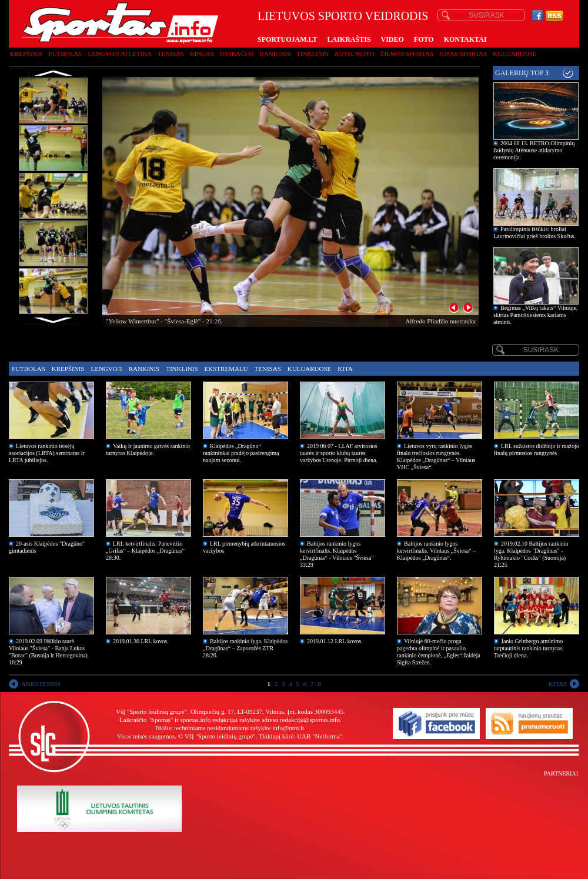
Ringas (202, 54)
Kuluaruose (515, 54)
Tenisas (171, 54)
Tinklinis (312, 54)
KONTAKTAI (465, 39)
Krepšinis (26, 54)
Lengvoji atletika (119, 54)
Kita (345, 369)
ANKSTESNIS (41, 684)
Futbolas (66, 54)
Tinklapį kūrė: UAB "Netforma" (300, 736)
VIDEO (392, 39)
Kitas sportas (463, 54)
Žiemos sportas (407, 54)
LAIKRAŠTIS (349, 39)
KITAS (557, 684)
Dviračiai (237, 54)
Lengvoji (106, 369)
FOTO (424, 39)
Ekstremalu (226, 369)
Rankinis (275, 54)
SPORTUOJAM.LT (287, 39)
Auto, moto (355, 54)
